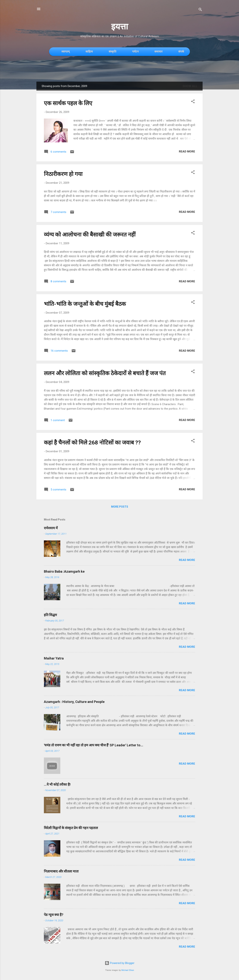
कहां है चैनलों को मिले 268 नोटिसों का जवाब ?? (92, 442)
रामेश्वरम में (51, 528)
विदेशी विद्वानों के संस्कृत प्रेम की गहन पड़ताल (71, 828)
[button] (193, 102)
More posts (120, 507)
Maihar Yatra (54, 658)
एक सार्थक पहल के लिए (68, 103)
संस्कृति (112, 52)
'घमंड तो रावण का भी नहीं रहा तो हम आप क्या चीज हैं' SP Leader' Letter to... (94, 745)
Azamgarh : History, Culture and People (74, 702)
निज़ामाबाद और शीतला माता (61, 871)
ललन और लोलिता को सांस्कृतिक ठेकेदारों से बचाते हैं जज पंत (105, 373)
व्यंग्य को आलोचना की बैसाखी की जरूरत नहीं (90, 235)
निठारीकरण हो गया (63, 174)
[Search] (200, 10)
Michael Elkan (128, 970)
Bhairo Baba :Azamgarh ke (64, 571)
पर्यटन (135, 52)
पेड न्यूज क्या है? (54, 915)
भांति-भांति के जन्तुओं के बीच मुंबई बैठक (85, 304)
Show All (190, 86)
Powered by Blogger (120, 963)
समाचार (158, 52)
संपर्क (181, 52)
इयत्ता (120, 27)
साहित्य (89, 52)
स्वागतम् (66, 52)
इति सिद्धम (50, 615)
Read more (187, 152)
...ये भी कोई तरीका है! (57, 784)
